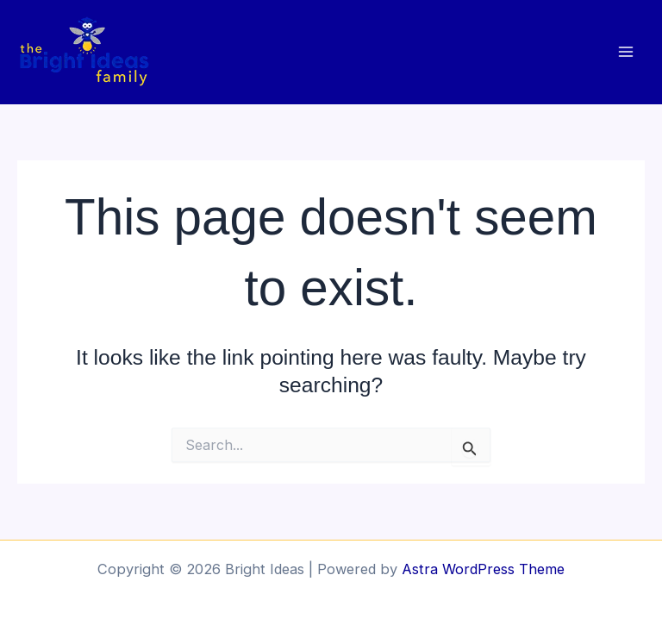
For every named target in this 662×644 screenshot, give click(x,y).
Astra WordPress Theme (483, 569)
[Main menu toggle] (625, 52)
